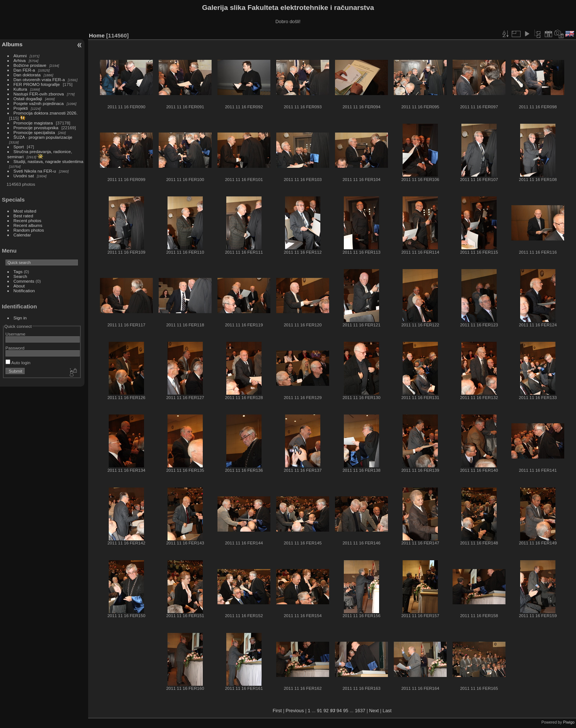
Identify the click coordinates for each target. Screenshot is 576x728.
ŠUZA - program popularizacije (43, 137)
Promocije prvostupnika (36, 128)
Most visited (25, 211)
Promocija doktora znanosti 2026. (46, 113)
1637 (360, 711)
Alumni (20, 56)
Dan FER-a (24, 70)
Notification (24, 291)
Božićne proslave (30, 65)
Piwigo (569, 722)
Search (20, 276)
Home (97, 35)
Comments (24, 281)
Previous (295, 711)
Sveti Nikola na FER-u (35, 171)
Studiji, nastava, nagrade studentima (48, 161)
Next (374, 711)
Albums (12, 44)
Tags (18, 271)
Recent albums (28, 225)
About (19, 286)
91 (320, 711)
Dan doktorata (27, 75)
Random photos (29, 230)
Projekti (21, 108)
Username (15, 334)
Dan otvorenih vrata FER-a (39, 79)
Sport (19, 147)
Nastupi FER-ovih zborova (39, 94)
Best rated (24, 216)
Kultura (20, 89)
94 (339, 711)
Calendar (22, 235)
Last (387, 711)
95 (346, 711)
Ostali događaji (28, 99)
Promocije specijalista (34, 132)
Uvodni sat (24, 176)
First (277, 711)
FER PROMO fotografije (37, 84)
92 (326, 711)
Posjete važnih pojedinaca (39, 103)
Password (15, 348)
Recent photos (28, 220)
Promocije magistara (33, 123)
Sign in (20, 318)
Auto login (18, 363)
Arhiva (20, 60)
